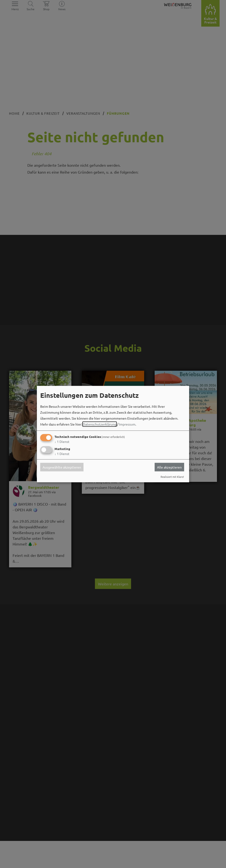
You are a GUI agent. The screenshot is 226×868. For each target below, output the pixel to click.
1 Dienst (62, 441)
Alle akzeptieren (169, 467)
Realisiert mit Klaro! (172, 477)
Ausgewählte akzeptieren (62, 467)
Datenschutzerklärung (100, 424)
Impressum (127, 424)
